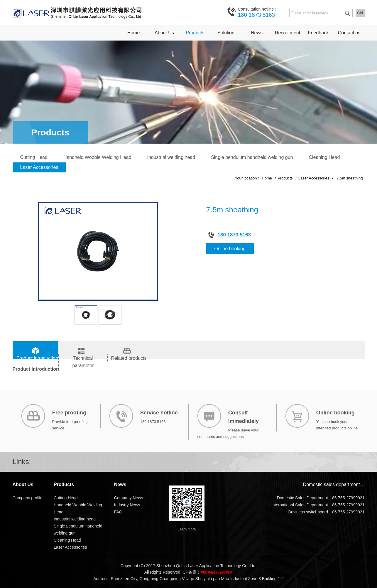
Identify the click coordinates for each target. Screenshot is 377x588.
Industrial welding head (171, 157)
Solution (226, 33)
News (257, 33)
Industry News (127, 505)
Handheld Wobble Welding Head (97, 157)
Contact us (349, 33)
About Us (164, 33)
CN (360, 13)
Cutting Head (34, 157)
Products (195, 33)
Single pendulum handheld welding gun (252, 157)
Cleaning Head (324, 157)
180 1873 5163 (258, 12)
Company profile (28, 498)
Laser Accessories (39, 167)
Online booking (230, 249)
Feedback (318, 33)
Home (134, 33)
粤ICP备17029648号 (217, 572)
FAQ (118, 512)
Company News (129, 498)
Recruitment (288, 33)
